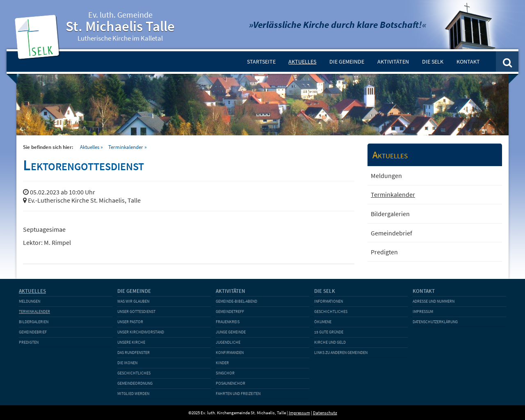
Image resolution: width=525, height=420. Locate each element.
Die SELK (433, 62)
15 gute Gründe (329, 332)
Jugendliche (228, 342)
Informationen (329, 301)
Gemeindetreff (230, 312)
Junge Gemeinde (231, 332)
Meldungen (386, 176)
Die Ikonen (127, 363)
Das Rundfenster (134, 353)
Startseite (261, 62)
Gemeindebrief (391, 233)
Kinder (222, 363)
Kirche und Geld (330, 342)
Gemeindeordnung (135, 383)
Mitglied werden (133, 394)
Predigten (384, 252)
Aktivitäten (393, 62)
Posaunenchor (231, 383)
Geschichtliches (134, 373)
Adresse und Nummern (434, 301)
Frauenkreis (228, 322)
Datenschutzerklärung (435, 322)
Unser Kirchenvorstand (141, 332)
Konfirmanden (230, 353)
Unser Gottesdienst (136, 312)
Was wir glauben (133, 301)
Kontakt (468, 62)
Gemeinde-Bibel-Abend (236, 301)
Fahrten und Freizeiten (238, 394)
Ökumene (323, 322)
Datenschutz (325, 413)
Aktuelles (302, 62)
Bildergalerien (390, 214)
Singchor (225, 373)
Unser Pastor (130, 322)
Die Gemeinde (347, 62)
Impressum (423, 312)
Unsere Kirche (131, 342)
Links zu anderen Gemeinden (341, 353)
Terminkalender (126, 147)
